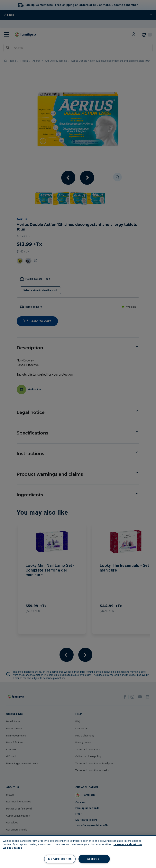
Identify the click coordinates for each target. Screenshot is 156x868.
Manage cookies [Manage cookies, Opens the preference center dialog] (60, 859)
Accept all (94, 859)
